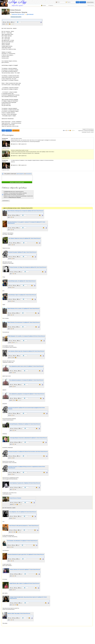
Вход (77, 2)
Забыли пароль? (91, 5)
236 (5, 24)
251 (10, 474)
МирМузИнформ (90, 2)
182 (10, 259)
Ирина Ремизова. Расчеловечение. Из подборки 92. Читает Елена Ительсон (24, 322)
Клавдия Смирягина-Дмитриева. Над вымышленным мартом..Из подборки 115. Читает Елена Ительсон (28, 598)
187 (10, 230)
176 (11, 245)
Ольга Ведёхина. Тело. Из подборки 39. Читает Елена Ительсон (23, 512)
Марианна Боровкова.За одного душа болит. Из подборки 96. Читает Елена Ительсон (26, 554)
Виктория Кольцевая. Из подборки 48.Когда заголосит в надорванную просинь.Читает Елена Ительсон (27, 467)
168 (12, 444)
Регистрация (83, 2)
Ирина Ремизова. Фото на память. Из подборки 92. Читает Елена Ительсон (24, 309)
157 (10, 458)
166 (12, 576)
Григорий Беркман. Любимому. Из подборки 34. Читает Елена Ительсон (25, 424)
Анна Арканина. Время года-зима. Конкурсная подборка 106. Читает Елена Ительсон (26, 351)
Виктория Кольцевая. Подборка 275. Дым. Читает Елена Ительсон (22, 252)
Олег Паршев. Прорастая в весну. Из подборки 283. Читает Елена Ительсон (24, 238)
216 (11, 532)
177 (10, 358)
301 (12, 400)
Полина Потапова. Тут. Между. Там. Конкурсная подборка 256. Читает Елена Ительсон (28, 267)
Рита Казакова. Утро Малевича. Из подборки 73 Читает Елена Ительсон (22, 541)
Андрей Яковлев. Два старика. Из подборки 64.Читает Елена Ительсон (24, 583)
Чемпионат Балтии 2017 (16, 17)
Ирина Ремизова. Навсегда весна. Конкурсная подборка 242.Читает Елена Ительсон (26, 211)
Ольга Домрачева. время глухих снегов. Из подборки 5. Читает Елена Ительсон (26, 366)
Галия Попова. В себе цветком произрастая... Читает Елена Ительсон (24, 526)
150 (10, 415)
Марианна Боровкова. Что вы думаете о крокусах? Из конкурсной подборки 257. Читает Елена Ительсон (26, 223)
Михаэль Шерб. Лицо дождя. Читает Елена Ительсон (19, 613)
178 (10, 301)
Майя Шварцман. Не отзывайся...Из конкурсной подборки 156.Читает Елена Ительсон (27, 336)
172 (12, 274)
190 (10, 315)
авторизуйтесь (29, 174)
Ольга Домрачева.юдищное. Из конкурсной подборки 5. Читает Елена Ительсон (26, 380)
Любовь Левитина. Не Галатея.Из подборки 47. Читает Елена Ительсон (25, 569)
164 (10, 561)
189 (12, 387)
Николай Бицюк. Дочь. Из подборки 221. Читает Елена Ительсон (22, 281)
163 (10, 217)
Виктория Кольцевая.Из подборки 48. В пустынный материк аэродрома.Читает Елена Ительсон (26, 408)
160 (10, 329)
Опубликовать (6, 201)
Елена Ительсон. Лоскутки (15, 498)
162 (12, 605)
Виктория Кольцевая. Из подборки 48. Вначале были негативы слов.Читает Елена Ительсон (28, 451)
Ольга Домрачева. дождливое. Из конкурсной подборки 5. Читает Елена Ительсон (27, 394)
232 (11, 343)
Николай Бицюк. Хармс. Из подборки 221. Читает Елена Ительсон (22, 295)
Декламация (30, 14)
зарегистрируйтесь (20, 174)
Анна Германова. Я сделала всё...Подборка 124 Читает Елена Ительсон (25, 483)
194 (10, 287)
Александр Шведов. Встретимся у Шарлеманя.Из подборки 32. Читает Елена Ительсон (28, 438)
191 (12, 430)
